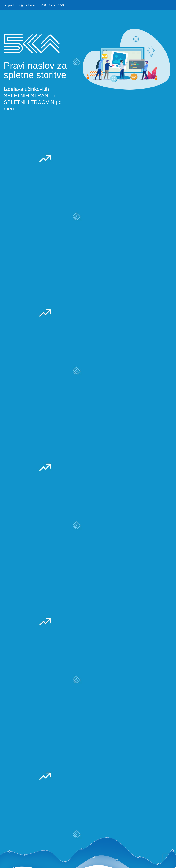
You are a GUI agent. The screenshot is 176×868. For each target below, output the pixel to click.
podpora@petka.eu (22, 5)
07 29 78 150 (54, 5)
